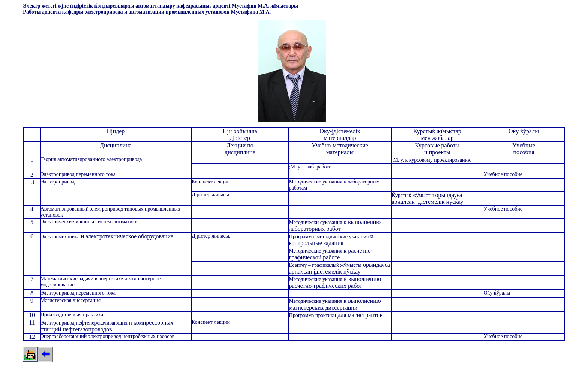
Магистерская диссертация (71, 300)
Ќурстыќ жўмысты (412, 195)
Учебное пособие (503, 174)
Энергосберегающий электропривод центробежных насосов (108, 336)
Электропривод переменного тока (78, 174)
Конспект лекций (211, 182)
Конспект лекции (211, 322)
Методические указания (316, 251)
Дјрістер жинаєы (210, 195)
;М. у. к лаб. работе (310, 167)
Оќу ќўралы (497, 293)
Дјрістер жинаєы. (211, 236)
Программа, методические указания (329, 237)
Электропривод (58, 182)
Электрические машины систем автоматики (89, 222)
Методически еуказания (316, 222)
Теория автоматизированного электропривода (91, 159)
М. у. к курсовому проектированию (432, 160)
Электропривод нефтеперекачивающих (85, 323)
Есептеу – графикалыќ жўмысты (325, 265)
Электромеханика (61, 237)
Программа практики (313, 315)
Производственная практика (72, 315)
